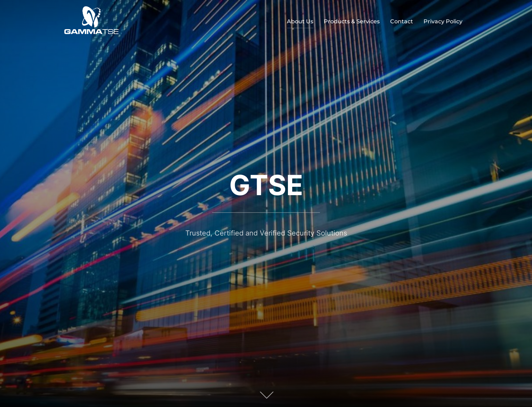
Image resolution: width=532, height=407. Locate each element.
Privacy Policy (443, 21)
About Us (300, 21)
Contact (402, 21)
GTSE (266, 185)
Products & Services (352, 21)
